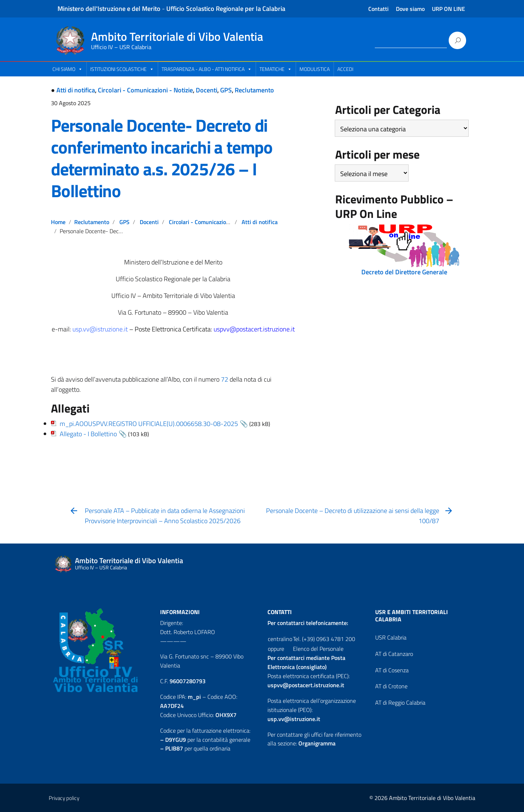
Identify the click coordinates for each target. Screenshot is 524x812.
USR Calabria (391, 637)
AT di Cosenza (392, 670)
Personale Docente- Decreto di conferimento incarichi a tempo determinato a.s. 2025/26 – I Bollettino (162, 158)
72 (225, 379)
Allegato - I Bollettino (88, 434)
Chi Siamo (68, 69)
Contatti (378, 9)
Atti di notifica (76, 90)
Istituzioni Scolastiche (122, 69)
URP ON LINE (448, 9)
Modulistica (315, 69)
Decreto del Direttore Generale (404, 272)
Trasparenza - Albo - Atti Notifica (207, 69)
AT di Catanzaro (394, 654)
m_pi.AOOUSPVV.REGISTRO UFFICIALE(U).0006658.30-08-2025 (149, 424)
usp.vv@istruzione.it (294, 719)
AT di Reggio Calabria (400, 702)
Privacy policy (64, 798)
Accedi (345, 69)
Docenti (207, 90)
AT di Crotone (391, 686)
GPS (226, 90)
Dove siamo (410, 9)
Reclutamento (254, 90)
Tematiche (276, 69)
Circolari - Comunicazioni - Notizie (145, 90)
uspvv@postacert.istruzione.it (306, 685)
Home (58, 222)
